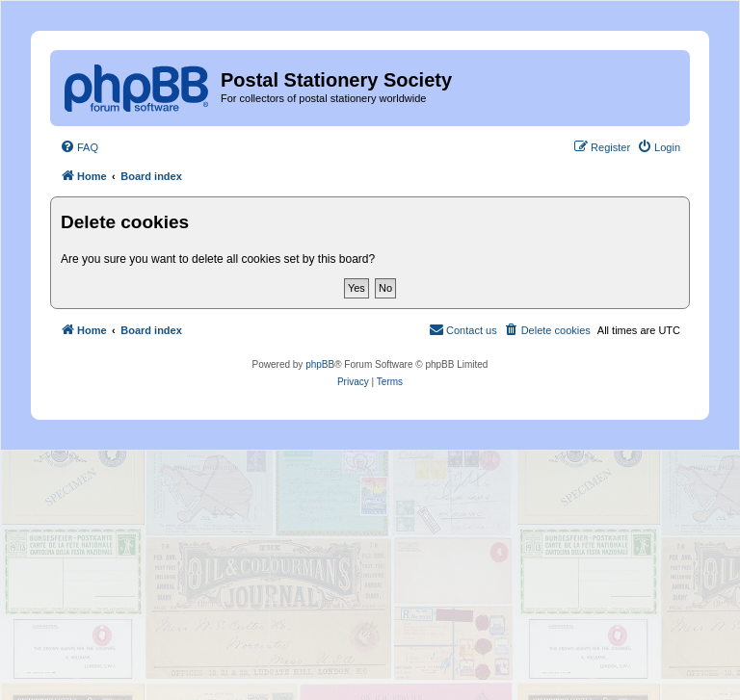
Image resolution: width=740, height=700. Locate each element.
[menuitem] (79, 147)
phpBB (320, 364)
